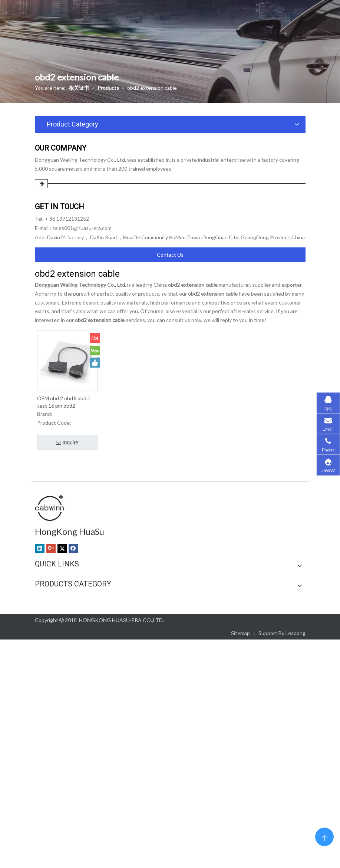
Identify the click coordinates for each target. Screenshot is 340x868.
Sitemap (240, 633)
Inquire (67, 443)
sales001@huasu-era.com (82, 228)
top (324, 836)
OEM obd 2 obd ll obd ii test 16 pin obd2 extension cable (63, 402)
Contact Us (170, 255)
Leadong (296, 633)
